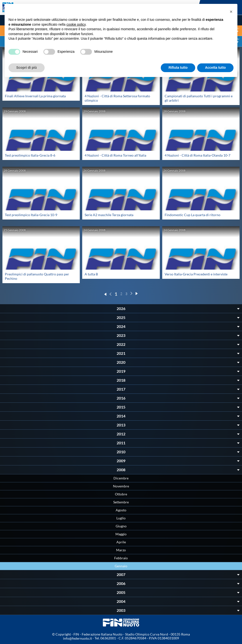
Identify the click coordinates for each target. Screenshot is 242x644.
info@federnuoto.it (77, 638)
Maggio (121, 534)
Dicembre (121, 478)
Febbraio (121, 558)
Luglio (121, 518)
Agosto (121, 510)
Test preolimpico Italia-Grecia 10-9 (31, 215)
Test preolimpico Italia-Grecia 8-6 (30, 155)
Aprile (121, 542)
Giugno (121, 526)
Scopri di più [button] (27, 68)
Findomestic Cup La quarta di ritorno (193, 215)
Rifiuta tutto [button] (178, 68)
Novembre (121, 486)
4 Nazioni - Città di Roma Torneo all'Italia (115, 155)
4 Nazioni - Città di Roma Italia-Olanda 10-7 (198, 155)
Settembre (121, 502)
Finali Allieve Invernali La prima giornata (35, 96)
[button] (231, 12)
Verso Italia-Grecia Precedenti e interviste (196, 274)
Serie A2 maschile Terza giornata (109, 215)
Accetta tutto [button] (215, 68)
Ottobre (121, 494)
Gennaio (121, 566)
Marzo (121, 550)
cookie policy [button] (76, 24)
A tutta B (91, 274)
